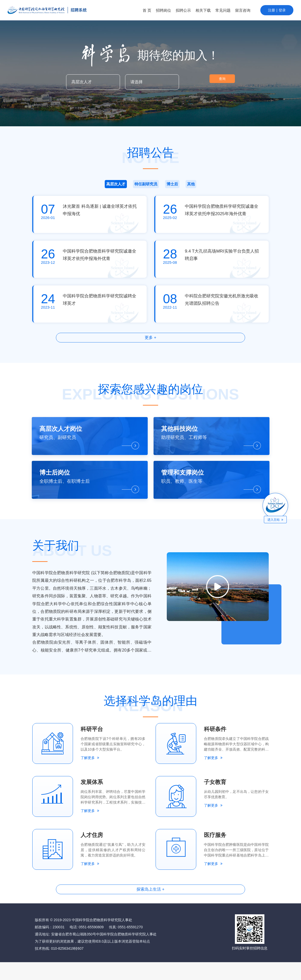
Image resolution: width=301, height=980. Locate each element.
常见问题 (223, 10)
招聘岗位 (163, 10)
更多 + (150, 344)
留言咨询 (243, 10)
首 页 (147, 10)
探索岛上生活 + (150, 906)
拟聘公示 (183, 10)
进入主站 (276, 520)
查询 (209, 82)
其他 (228, 186)
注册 (272, 10)
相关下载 (203, 10)
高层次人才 (73, 186)
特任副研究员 (125, 186)
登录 (282, 10)
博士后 (176, 186)
